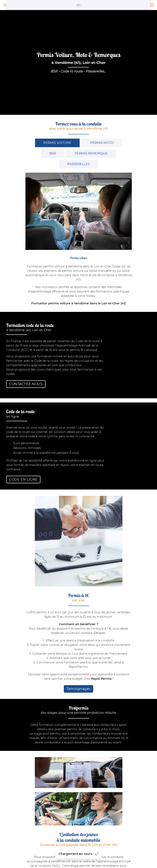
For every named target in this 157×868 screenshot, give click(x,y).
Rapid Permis (102, 511)
